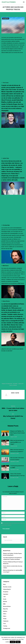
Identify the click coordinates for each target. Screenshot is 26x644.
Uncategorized (6, 19)
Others (5, 614)
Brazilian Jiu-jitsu (7, 587)
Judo (4, 597)
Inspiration (6, 594)
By (15, 384)
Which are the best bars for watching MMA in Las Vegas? (17, 442)
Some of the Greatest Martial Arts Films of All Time (18, 475)
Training (5, 626)
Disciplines (6, 592)
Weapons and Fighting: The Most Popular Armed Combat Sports (18, 433)
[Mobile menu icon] (24, 2)
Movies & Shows (7, 606)
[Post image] (5, 433)
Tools (4, 624)
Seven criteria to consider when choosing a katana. (13, 567)
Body (4, 584)
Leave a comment (13, 385)
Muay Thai (5, 609)
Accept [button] (13, 642)
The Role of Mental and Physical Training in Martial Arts (13, 563)
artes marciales (6, 163)
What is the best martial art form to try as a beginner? (17, 451)
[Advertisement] (13, 67)
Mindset (5, 602)
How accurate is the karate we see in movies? (17, 459)
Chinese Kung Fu (7, 589)
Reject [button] (18, 642)
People (5, 619)
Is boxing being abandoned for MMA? (17, 467)
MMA (4, 604)
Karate (5, 599)
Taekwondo (6, 621)
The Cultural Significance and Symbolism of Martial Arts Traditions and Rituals (13, 559)
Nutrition (5, 611)
